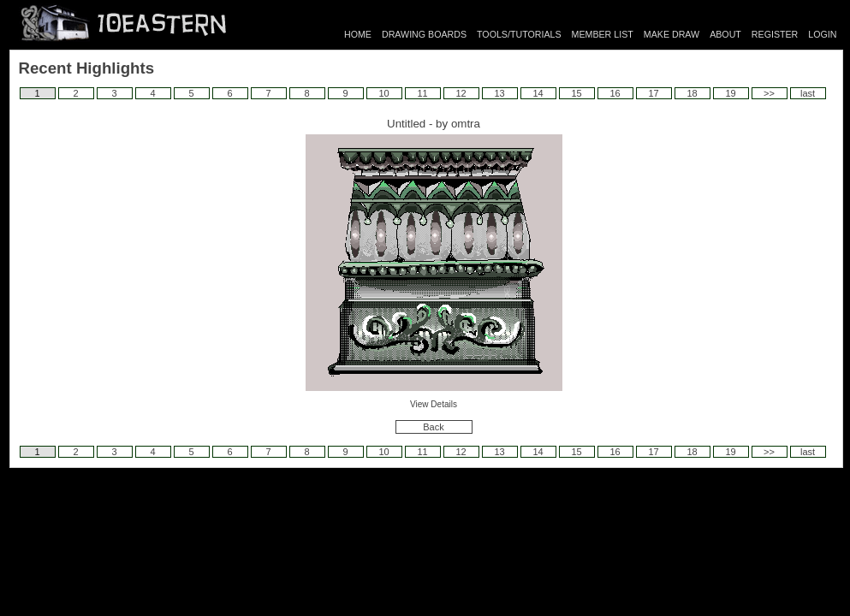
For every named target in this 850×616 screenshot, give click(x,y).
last (808, 93)
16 (615, 93)
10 (383, 93)
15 (576, 93)
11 (422, 93)
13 (499, 93)
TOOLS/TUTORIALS (519, 34)
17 (653, 93)
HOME (358, 34)
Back (433, 427)
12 (461, 93)
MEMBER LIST (603, 34)
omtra (466, 124)
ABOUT (725, 34)
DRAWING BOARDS (424, 34)
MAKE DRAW (672, 34)
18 (692, 93)
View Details (434, 404)
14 (538, 93)
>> (769, 93)
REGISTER (775, 34)
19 (730, 93)
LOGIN (822, 34)
